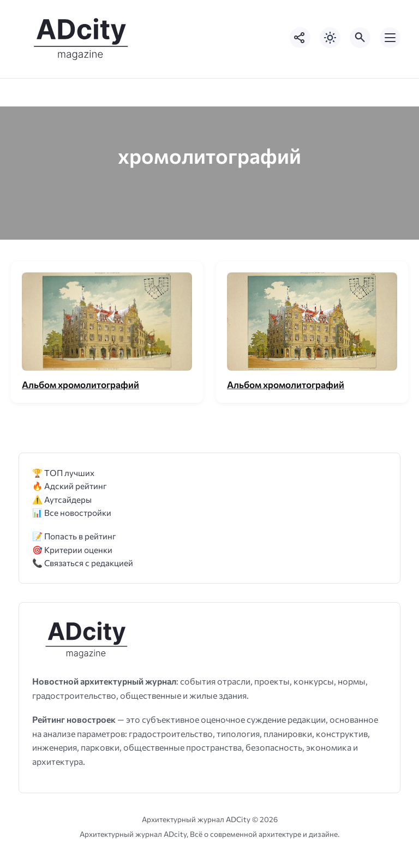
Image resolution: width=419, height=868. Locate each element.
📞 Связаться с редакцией (83, 563)
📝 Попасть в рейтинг (74, 536)
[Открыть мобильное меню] (390, 38)
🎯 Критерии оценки (72, 549)
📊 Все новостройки (72, 512)
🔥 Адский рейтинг (70, 486)
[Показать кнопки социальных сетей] (300, 38)
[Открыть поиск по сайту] (360, 38)
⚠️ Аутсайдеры (62, 499)
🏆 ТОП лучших (63, 472)
